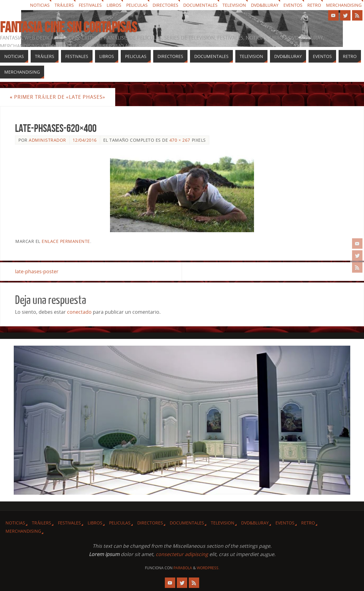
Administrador (47, 140)
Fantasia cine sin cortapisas (68, 27)
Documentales (200, 5)
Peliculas (137, 5)
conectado (79, 312)
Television (234, 5)
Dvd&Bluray (265, 5)
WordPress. (208, 568)
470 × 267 (180, 140)
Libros (114, 5)
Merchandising (344, 5)
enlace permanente (66, 241)
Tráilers (64, 5)
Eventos (293, 5)
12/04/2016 (85, 140)
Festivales (90, 5)
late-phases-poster (37, 271)
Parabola (183, 568)
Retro (314, 5)
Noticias (40, 5)
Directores (165, 5)
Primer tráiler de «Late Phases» (58, 97)
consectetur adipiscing (182, 554)
